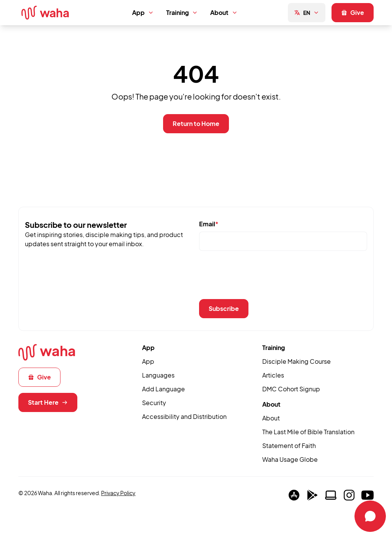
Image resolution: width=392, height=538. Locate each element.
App (143, 12)
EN (307, 13)
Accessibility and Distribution (184, 416)
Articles (273, 375)
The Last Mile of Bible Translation (308, 432)
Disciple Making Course (296, 361)
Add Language (163, 389)
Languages (158, 375)
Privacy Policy (118, 493)
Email (209, 224)
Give (353, 12)
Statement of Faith (289, 446)
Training (182, 12)
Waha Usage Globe (290, 459)
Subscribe (224, 308)
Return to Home (196, 123)
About (224, 12)
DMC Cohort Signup (291, 389)
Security (154, 403)
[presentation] (257, 278)
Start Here (48, 402)
